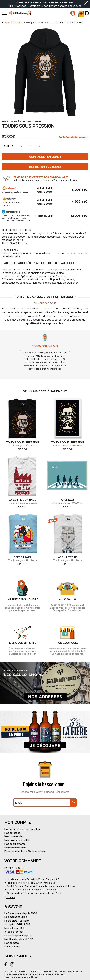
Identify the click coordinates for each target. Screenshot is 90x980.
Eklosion (41, 977)
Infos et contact (14, 932)
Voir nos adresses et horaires (68, 654)
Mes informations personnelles (22, 829)
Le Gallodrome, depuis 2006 (21, 913)
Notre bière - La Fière (17, 921)
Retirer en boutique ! (45, 167)
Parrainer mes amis (15, 848)
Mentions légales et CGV (19, 939)
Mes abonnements (15, 844)
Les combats (12, 947)
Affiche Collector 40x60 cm (67, 444)
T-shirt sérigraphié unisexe (22, 444)
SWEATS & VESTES (45, 23)
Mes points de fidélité (17, 840)
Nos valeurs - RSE (15, 928)
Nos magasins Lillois (16, 917)
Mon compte (12, 943)
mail (82, 605)
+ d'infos (10, 897)
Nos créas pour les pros (18, 935)
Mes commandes (14, 836)
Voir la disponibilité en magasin (74, 137)
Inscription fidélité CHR (18, 924)
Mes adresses (12, 833)
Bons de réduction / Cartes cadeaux (25, 851)
